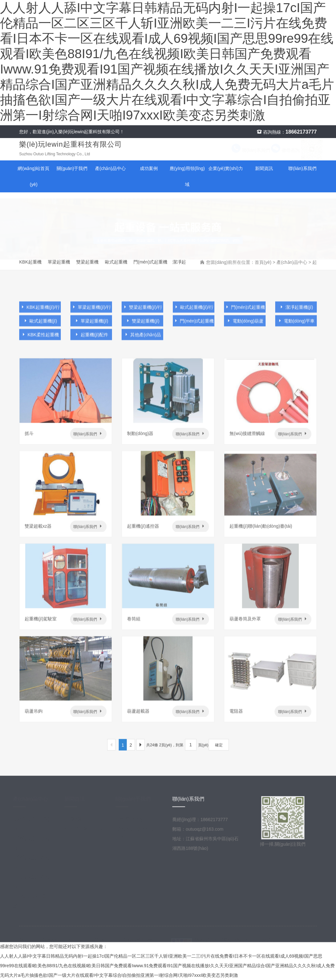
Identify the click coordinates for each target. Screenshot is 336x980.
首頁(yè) (263, 265)
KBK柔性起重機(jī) (40, 340)
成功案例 (149, 168)
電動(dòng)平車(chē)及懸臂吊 (296, 327)
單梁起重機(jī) (91, 325)
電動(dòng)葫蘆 (245, 325)
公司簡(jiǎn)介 (133, 822)
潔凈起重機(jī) (180, 267)
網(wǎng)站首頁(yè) (33, 176)
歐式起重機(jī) (40, 325)
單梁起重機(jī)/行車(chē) (60, 267)
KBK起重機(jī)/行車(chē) (32, 267)
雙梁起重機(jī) (142, 325)
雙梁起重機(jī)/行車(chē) (89, 267)
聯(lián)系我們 (244, 150)
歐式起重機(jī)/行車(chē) (118, 267)
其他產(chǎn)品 (142, 339)
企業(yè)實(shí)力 (226, 168)
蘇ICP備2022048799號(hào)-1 (252, 939)
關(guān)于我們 (72, 168)
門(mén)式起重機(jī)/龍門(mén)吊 (151, 267)
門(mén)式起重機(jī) (194, 327)
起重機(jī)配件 (91, 339)
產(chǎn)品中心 (110, 168)
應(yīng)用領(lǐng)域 (187, 176)
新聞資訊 (264, 168)
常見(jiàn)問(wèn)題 (87, 831)
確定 (219, 747)
